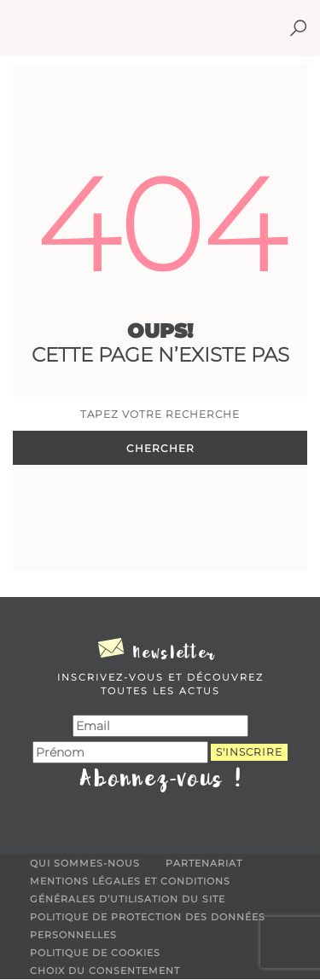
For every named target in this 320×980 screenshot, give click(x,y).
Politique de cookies (95, 953)
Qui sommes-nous (85, 863)
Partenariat (204, 863)
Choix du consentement (105, 971)
